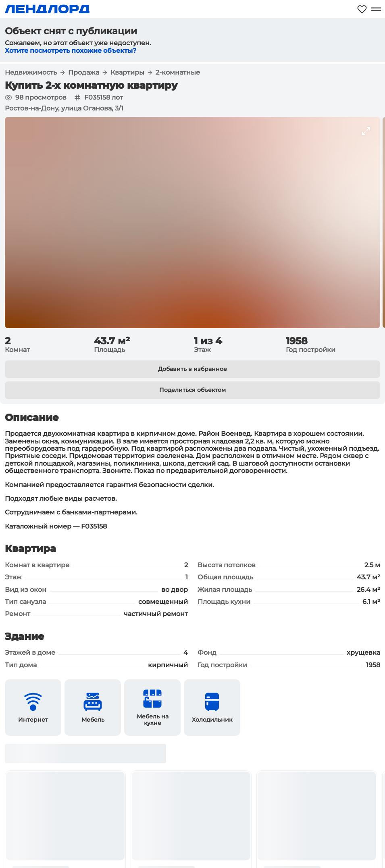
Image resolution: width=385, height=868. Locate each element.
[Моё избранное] (362, 9)
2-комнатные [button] (178, 73)
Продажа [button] (84, 73)
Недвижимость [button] (31, 73)
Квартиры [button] (127, 73)
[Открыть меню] (376, 9)
